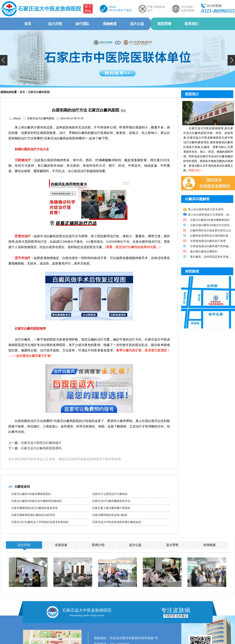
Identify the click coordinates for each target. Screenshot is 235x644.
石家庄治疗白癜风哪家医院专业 (111, 501)
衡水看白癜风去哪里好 (203, 252)
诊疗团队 (82, 24)
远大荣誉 (172, 545)
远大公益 (137, 24)
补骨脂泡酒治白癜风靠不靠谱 (207, 241)
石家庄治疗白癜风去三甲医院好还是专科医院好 (40, 522)
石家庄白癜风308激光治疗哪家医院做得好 (37, 501)
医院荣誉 (164, 24)
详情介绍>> (195, 170)
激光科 (207, 584)
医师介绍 (98, 545)
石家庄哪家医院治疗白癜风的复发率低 (35, 508)
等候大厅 (117, 584)
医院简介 (192, 94)
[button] (4, 60)
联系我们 (192, 24)
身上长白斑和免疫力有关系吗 (206, 209)
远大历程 (55, 24)
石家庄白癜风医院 (39, 92)
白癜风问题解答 (197, 199)
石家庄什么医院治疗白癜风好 (110, 494)
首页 (28, 24)
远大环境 (24, 545)
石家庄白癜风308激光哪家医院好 (31, 494)
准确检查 (110, 24)
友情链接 (209, 545)
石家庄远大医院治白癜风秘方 (41, 443)
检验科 (28, 584)
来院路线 (192, 271)
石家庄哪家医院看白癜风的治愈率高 (33, 515)
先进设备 (61, 545)
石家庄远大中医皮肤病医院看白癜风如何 (117, 522)
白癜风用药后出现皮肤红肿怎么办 (210, 230)
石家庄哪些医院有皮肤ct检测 (109, 515)
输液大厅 (73, 584)
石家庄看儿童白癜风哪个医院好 (111, 508)
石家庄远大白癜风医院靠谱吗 (41, 448)
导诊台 (162, 584)
